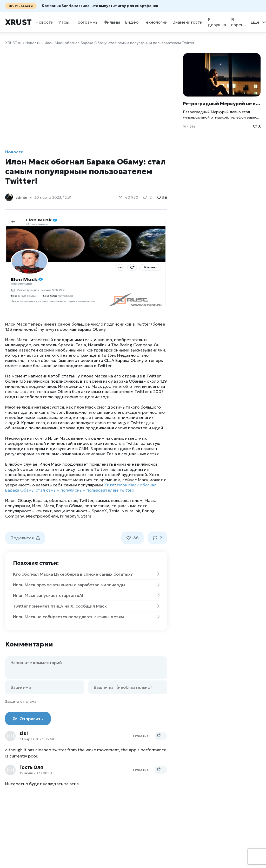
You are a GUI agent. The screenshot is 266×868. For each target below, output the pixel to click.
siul (24, 733)
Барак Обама (69, 506)
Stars (86, 516)
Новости (45, 22)
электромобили (42, 516)
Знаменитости (188, 22)
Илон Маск (43, 506)
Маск (150, 500)
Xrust (18, 22)
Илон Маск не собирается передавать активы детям (86, 617)
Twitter (86, 500)
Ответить (142, 736)
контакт (44, 511)
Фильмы (112, 22)
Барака (40, 500)
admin (21, 197)
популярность (19, 511)
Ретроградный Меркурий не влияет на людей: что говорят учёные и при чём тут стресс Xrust (222, 104)
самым (102, 500)
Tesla (114, 511)
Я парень (238, 22)
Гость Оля (31, 767)
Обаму (24, 500)
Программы (87, 22)
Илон (10, 500)
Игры (64, 22)
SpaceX (99, 511)
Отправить (28, 719)
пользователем (127, 500)
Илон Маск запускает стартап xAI (86, 595)
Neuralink (131, 511)
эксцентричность (72, 511)
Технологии (156, 22)
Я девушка (217, 22)
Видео (132, 22)
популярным (18, 506)
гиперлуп (69, 516)
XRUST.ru (13, 43)
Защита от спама (21, 701)
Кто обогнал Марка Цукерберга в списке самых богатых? (86, 574)
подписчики (97, 506)
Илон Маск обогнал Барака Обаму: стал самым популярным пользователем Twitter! (81, 487)
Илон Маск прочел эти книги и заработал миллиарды (86, 585)
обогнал (57, 500)
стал (72, 500)
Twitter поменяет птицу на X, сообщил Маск (86, 606)
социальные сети (129, 506)
